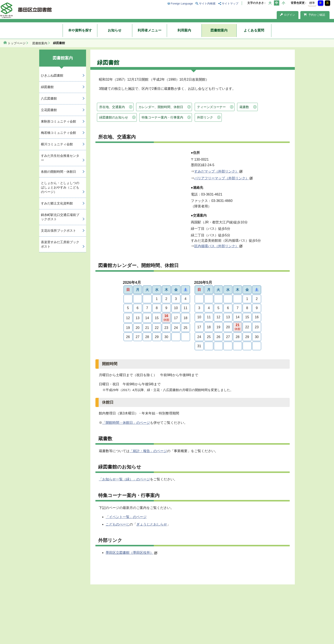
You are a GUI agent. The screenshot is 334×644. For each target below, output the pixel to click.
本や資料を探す (80, 30)
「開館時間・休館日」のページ (126, 423)
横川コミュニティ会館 (57, 144)
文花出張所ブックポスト (58, 231)
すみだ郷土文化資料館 (57, 203)
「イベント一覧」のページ (126, 517)
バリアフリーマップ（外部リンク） (222, 178)
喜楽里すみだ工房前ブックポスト (60, 244)
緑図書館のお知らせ (114, 117)
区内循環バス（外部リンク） (216, 246)
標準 (312, 3)
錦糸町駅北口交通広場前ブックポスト (60, 217)
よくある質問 (254, 30)
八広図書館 (49, 98)
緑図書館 (47, 87)
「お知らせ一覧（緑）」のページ (124, 479)
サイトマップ (230, 4)
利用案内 (184, 30)
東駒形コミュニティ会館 (58, 121)
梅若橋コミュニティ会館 (58, 133)
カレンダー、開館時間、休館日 (161, 107)
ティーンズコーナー (211, 107)
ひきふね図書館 (52, 75)
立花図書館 (49, 110)
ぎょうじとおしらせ (152, 524)
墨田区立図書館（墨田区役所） (130, 553)
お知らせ (115, 30)
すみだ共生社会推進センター (60, 158)
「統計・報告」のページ (148, 451)
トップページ (17, 43)
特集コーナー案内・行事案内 (162, 117)
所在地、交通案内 (112, 107)
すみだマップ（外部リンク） (216, 171)
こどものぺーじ (118, 524)
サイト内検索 (207, 4)
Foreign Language (182, 4)
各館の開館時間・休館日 (58, 172)
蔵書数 (244, 107)
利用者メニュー (150, 30)
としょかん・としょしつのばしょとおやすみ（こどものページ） (60, 187)
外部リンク (205, 117)
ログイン (288, 15)
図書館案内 (219, 30)
